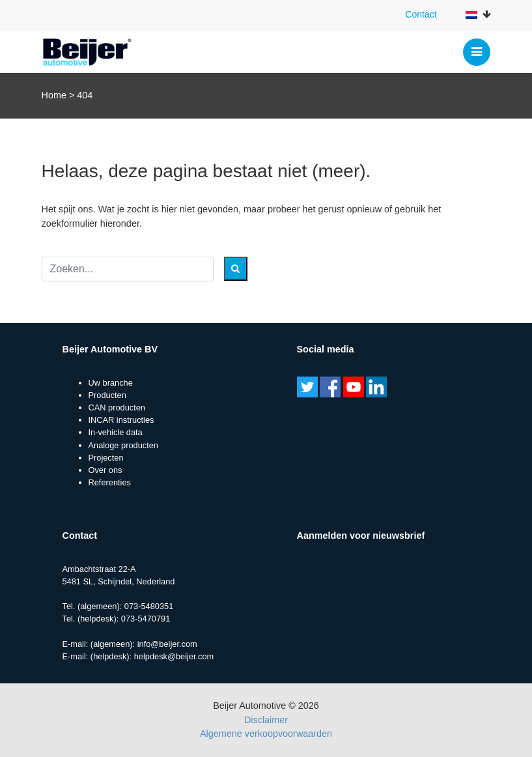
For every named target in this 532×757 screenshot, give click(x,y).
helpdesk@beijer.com (174, 656)
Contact (421, 14)
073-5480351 (149, 606)
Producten (107, 395)
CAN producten (117, 407)
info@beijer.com (167, 644)
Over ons (105, 470)
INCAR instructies (121, 420)
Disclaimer (266, 720)
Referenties (110, 482)
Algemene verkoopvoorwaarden (266, 734)
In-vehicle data (116, 432)
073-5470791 (146, 619)
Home (54, 95)
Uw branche (111, 383)
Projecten (106, 458)
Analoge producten (123, 445)
